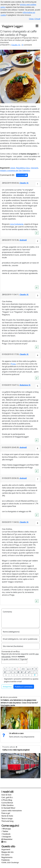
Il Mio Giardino (7, 805)
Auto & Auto (6, 795)
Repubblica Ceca (23, 168)
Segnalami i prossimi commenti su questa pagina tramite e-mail (21, 680)
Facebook (6, 834)
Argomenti (6, 849)
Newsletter (7, 839)
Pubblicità (5, 860)
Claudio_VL (16, 45)
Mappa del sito (7, 852)
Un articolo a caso (16, 733)
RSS (4, 842)
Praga (13, 364)
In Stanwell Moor (8, 808)
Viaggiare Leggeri (12, 26)
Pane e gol (6, 813)
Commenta (22, 175)
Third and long (7, 821)
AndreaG (23, 240)
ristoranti (34, 168)
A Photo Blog (7, 800)
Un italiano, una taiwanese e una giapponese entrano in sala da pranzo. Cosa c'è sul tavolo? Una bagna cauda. (19, 703)
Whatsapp (6, 829)
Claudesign (15, 862)
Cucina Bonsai (7, 803)
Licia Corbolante (17, 224)
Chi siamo (5, 855)
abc (15, 669)
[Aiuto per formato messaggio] (35, 675)
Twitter (5, 831)
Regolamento (7, 857)
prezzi (13, 168)
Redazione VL (25, 385)
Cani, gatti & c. (7, 797)
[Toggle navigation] (37, 26)
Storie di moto (7, 816)
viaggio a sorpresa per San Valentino (15, 170)
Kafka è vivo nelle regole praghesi (16, 750)
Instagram (6, 837)
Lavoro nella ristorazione (12, 811)
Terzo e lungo (7, 818)
